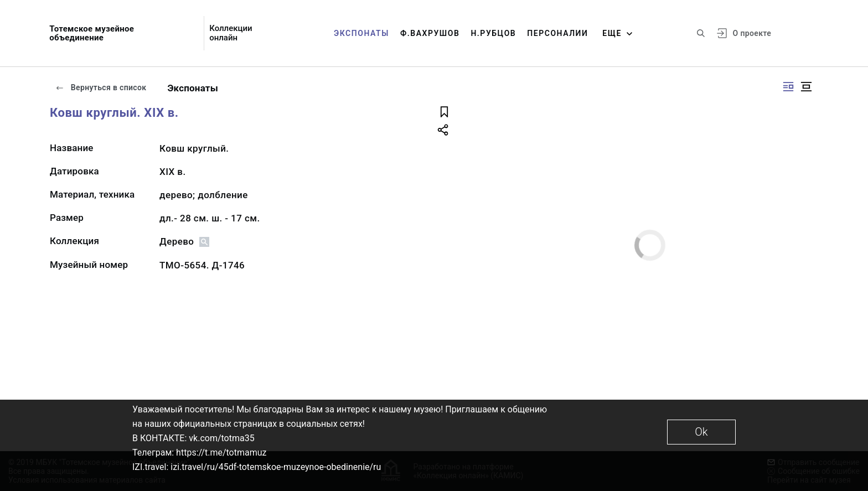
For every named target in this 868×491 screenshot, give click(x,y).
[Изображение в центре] (806, 87)
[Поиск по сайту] (701, 33)
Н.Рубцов (493, 33)
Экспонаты (361, 33)
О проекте (752, 33)
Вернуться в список (101, 87)
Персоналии (557, 33)
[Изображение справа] (788, 87)
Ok (701, 432)
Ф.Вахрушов (430, 33)
